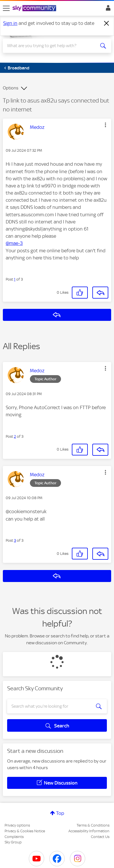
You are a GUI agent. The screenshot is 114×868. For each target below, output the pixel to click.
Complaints (14, 837)
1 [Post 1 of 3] (15, 279)
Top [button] (60, 813)
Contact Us (100, 837)
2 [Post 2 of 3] (15, 436)
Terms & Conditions (93, 825)
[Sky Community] (35, 9)
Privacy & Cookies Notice (25, 831)
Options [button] (11, 88)
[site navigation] (6, 8)
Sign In (107, 9)
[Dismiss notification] (107, 23)
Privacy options (17, 825)
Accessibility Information (89, 831)
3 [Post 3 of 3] (15, 540)
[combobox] (52, 46)
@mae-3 (14, 243)
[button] (105, 125)
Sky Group (13, 842)
